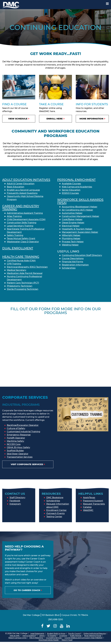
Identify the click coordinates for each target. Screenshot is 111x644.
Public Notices (76, 636)
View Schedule (18, 119)
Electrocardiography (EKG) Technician (27, 267)
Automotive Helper (72, 213)
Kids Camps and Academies (77, 187)
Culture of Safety (16, 428)
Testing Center (54, 517)
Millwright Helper (71, 235)
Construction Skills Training (22, 223)
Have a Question (29, 636)
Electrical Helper (71, 226)
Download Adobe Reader (49, 640)
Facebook (15, 501)
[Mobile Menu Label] (107, 4)
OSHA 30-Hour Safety (18, 447)
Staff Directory (17, 498)
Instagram (15, 504)
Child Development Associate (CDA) (26, 219)
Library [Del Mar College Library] (42, 636)
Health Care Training (21, 257)
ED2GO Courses (70, 193)
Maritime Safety (15, 441)
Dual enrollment (18, 248)
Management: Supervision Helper (80, 232)
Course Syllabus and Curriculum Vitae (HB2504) (84, 638)
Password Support (93, 501)
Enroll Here (55, 119)
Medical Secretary (17, 270)
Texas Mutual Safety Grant (21, 238)
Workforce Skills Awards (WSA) (80, 201)
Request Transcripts (94, 504)
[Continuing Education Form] (55, 349)
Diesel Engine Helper (73, 223)
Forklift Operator (16, 438)
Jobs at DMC (15, 636)
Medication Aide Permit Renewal (25, 273)
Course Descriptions (73, 258)
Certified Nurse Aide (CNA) (21, 261)
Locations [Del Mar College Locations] (63, 636)
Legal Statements (37, 633)
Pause (106, 399)
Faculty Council (74, 633)
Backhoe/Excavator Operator (23, 425)
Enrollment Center (56, 510)
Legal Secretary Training (20, 226)
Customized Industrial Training (24, 432)
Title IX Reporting (36, 638)
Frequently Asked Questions (22, 193)
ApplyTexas (89, 498)
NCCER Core (14, 444)
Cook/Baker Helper (72, 219)
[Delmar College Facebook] (42, 626)
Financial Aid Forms (72, 262)
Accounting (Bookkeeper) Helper (80, 207)
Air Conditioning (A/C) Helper (77, 210)
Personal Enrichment (76, 180)
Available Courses (71, 184)
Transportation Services (20, 457)
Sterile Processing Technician (23, 289)
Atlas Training (14, 216)
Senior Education (71, 190)
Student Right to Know (56, 633)
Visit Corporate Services (27, 464)
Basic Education (16, 187)
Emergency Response (19, 435)
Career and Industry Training (21, 208)
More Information (91, 119)
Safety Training (15, 235)
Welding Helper (70, 245)
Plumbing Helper (71, 238)
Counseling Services (54, 638)
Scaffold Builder (15, 451)
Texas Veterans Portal (93, 636)
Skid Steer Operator (18, 454)
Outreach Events (55, 513)
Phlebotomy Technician (20, 286)
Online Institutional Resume (95, 633)
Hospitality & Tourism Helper (77, 229)
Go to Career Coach (27, 590)
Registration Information (75, 265)
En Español (52, 636)
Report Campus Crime (17, 638)
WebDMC (88, 510)
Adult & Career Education (21, 184)
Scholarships (69, 268)
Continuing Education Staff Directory (82, 255)
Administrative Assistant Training (25, 213)
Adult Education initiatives (26, 180)
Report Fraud (67, 640)
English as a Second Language (23, 190)
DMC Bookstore (55, 498)
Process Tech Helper (73, 242)
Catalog (87, 507)
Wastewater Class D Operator (23, 242)
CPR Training (14, 264)
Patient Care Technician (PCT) (23, 283)
